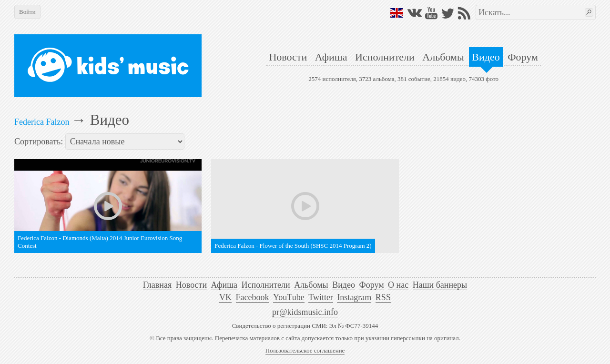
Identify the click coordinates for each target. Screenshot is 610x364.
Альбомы (443, 57)
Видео (486, 57)
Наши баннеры (440, 285)
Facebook (253, 297)
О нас (398, 285)
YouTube (289, 297)
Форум (523, 57)
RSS (383, 297)
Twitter (321, 297)
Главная (157, 285)
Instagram (354, 297)
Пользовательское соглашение (305, 350)
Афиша (331, 57)
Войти (27, 12)
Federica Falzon (42, 122)
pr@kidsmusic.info (305, 312)
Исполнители (385, 57)
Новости (288, 57)
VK (225, 297)
